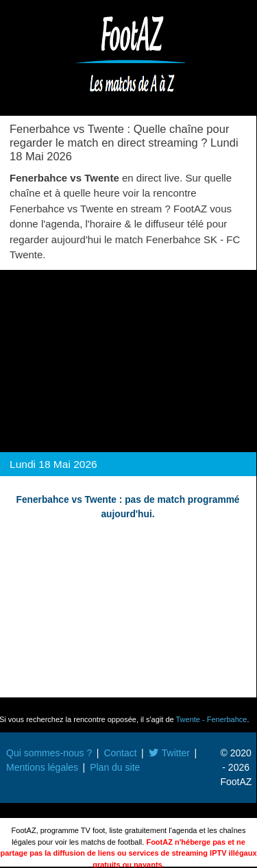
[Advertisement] (128, 357)
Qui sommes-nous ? (49, 753)
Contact (120, 753)
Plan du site (115, 767)
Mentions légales (42, 767)
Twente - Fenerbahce (212, 719)
